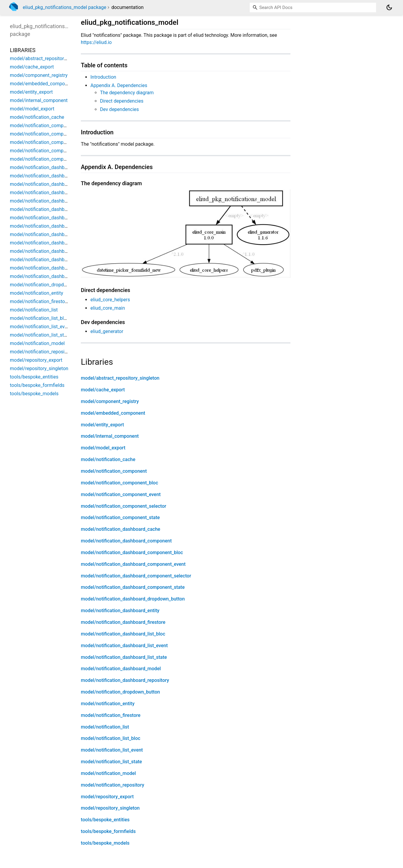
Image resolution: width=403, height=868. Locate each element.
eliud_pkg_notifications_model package (65, 7)
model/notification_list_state (111, 762)
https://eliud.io (96, 42)
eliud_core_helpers (110, 300)
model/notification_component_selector (124, 506)
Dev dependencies (119, 109)
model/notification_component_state (120, 517)
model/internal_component (110, 436)
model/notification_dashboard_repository (125, 680)
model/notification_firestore (111, 715)
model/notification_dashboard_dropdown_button (133, 599)
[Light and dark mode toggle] (389, 7)
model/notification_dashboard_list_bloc (123, 634)
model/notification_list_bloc (111, 738)
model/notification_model (108, 773)
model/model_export (103, 448)
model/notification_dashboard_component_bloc (132, 552)
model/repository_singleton (110, 808)
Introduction (103, 77)
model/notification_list (105, 727)
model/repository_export (107, 797)
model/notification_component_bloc (119, 483)
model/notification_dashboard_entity (120, 611)
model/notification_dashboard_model (121, 669)
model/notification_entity (108, 704)
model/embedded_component (113, 413)
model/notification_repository (113, 785)
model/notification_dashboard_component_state (133, 587)
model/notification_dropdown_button (120, 692)
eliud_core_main (108, 308)
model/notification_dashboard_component (126, 541)
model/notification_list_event (112, 750)
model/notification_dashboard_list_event (124, 646)
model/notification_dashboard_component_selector (136, 576)
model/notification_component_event (121, 494)
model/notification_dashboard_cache (121, 529)
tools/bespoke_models (105, 843)
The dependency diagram (127, 93)
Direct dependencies (122, 101)
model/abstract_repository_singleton (120, 378)
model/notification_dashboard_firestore (123, 622)
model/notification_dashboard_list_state (124, 657)
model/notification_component (114, 471)
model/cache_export (103, 390)
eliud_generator (107, 331)
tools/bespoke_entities (105, 820)
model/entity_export (102, 425)
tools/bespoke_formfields (108, 831)
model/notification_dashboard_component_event (133, 564)
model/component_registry (110, 401)
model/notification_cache (108, 459)
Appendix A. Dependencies (119, 85)
